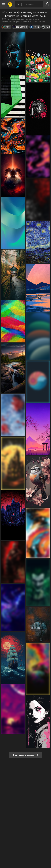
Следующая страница (26, 755)
